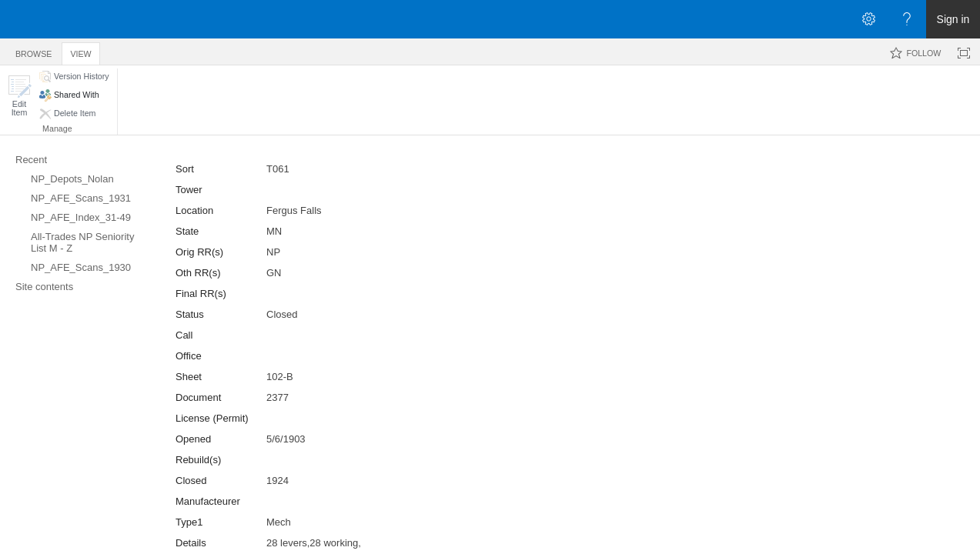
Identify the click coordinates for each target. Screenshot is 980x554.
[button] (19, 96)
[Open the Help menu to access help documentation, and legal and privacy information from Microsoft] (907, 19)
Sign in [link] (953, 19)
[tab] (33, 51)
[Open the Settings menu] (868, 19)
